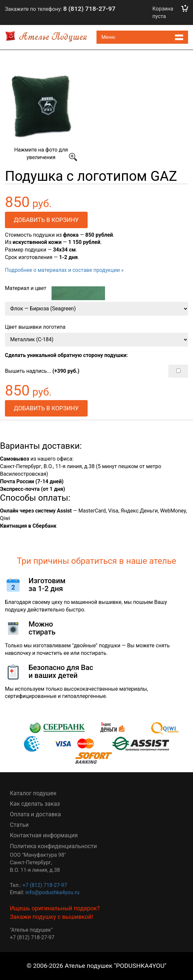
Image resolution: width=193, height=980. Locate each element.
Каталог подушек (33, 793)
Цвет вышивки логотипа (35, 327)
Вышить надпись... (96, 371)
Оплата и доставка (35, 814)
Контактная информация (44, 835)
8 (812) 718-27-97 (89, 9)
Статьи (19, 825)
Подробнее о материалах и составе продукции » (64, 270)
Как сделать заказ (35, 804)
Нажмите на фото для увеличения (43, 117)
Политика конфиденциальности (53, 846)
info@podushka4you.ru (52, 892)
